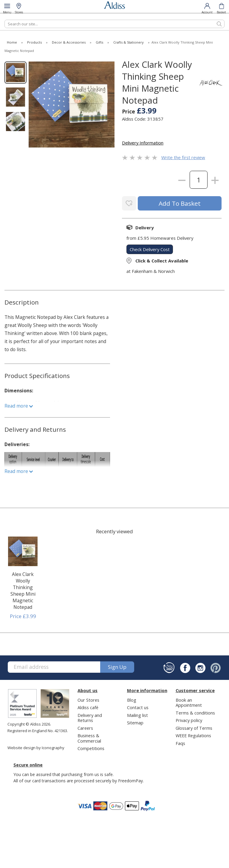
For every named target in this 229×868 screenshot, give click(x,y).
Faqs (180, 743)
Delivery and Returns (90, 717)
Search (5, 20)
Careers (85, 727)
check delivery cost (150, 249)
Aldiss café (88, 707)
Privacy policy (189, 720)
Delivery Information (143, 143)
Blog (132, 699)
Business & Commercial (89, 738)
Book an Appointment (189, 702)
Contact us (138, 707)
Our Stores (88, 699)
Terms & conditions (195, 712)
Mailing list (137, 715)
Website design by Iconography (36, 747)
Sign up (117, 667)
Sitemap (135, 722)
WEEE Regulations (193, 735)
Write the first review (183, 157)
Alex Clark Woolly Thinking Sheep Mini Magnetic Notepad (23, 590)
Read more (19, 405)
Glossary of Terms (194, 727)
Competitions (91, 748)
